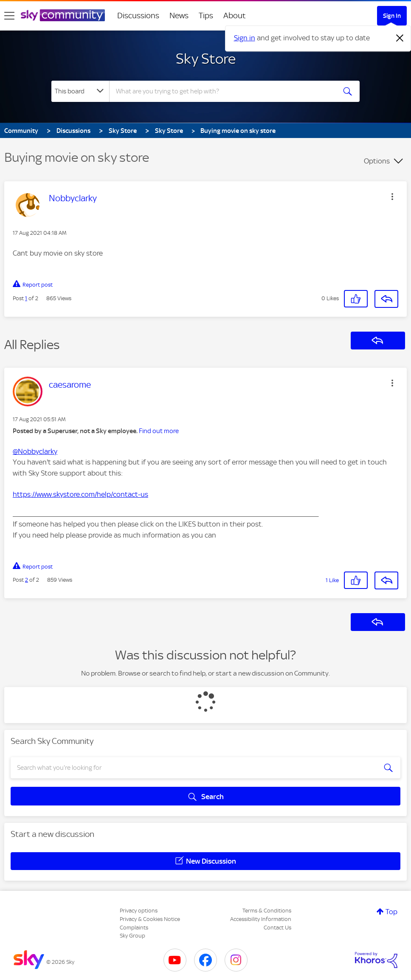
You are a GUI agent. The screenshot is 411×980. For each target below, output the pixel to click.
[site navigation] (9, 16)
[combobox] (222, 91)
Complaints (134, 928)
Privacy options (139, 911)
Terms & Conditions (267, 911)
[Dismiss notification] (400, 38)
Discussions (138, 15)
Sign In (392, 16)
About (235, 15)
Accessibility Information (261, 919)
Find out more (159, 431)
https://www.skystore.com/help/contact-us (80, 494)
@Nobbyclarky (35, 451)
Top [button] (391, 912)
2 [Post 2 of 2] (27, 580)
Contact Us (277, 928)
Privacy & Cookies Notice (150, 919)
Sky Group (132, 936)
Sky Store (206, 59)
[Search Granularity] (80, 91)
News (179, 15)
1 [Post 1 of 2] (26, 298)
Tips (206, 15)
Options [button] (377, 161)
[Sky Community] (63, 15)
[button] (392, 197)
